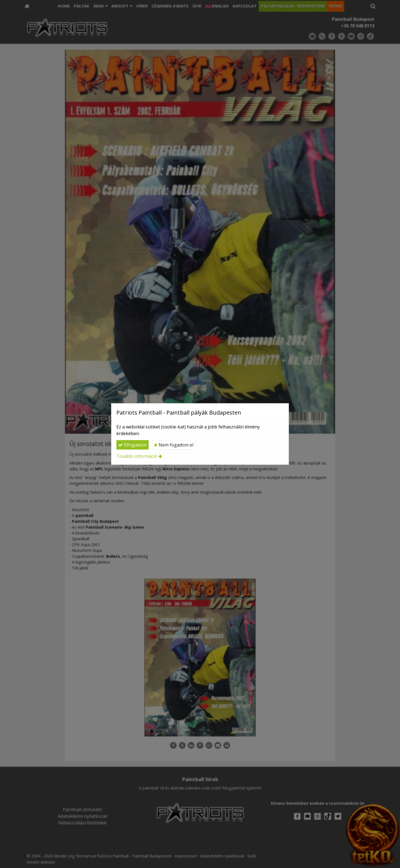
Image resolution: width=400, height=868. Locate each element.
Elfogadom (132, 445)
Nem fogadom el (174, 445)
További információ (137, 456)
